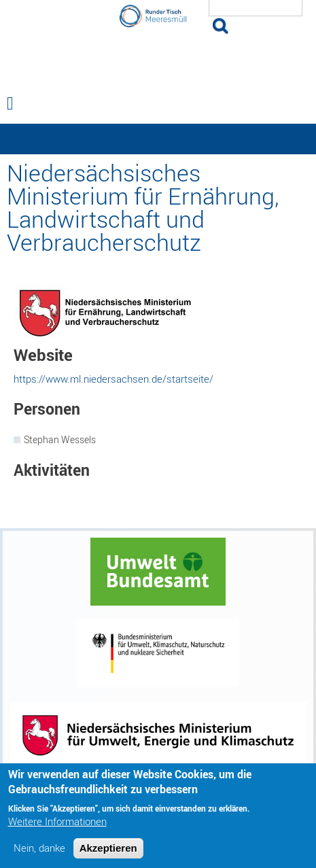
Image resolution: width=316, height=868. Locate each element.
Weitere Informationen (57, 828)
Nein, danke (39, 854)
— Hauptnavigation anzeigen (158, 139)
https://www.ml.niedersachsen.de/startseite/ (113, 379)
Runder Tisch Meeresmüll (158, 60)
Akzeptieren (108, 854)
